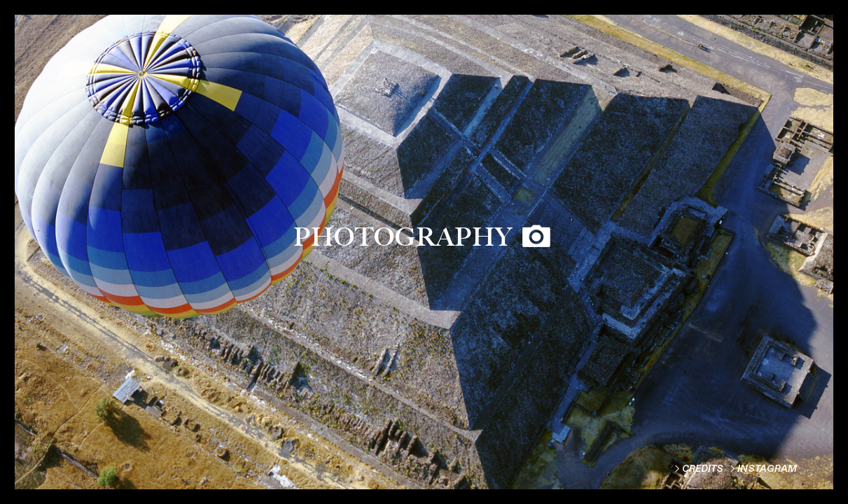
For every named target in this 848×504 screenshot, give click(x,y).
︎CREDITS (698, 469)
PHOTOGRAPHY (403, 237)
